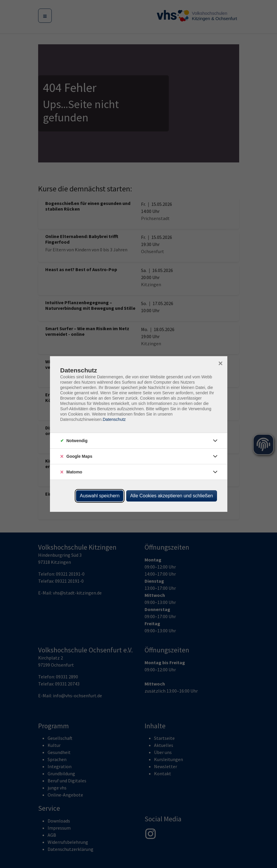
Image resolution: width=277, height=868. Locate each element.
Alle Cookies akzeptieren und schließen (171, 496)
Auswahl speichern (100, 496)
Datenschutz (114, 419)
